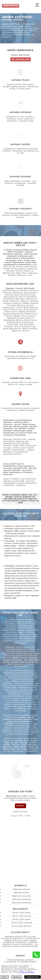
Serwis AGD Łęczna (22, 916)
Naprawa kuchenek (22, 899)
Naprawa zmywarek (22, 896)
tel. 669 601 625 (21, 59)
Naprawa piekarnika (22, 903)
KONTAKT (20, 806)
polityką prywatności (26, 972)
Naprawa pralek (22, 893)
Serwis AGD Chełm (22, 919)
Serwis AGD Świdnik (22, 926)
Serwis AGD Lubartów (22, 923)
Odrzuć (4, 977)
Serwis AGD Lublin (22, 913)
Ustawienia (16, 977)
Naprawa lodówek (22, 889)
